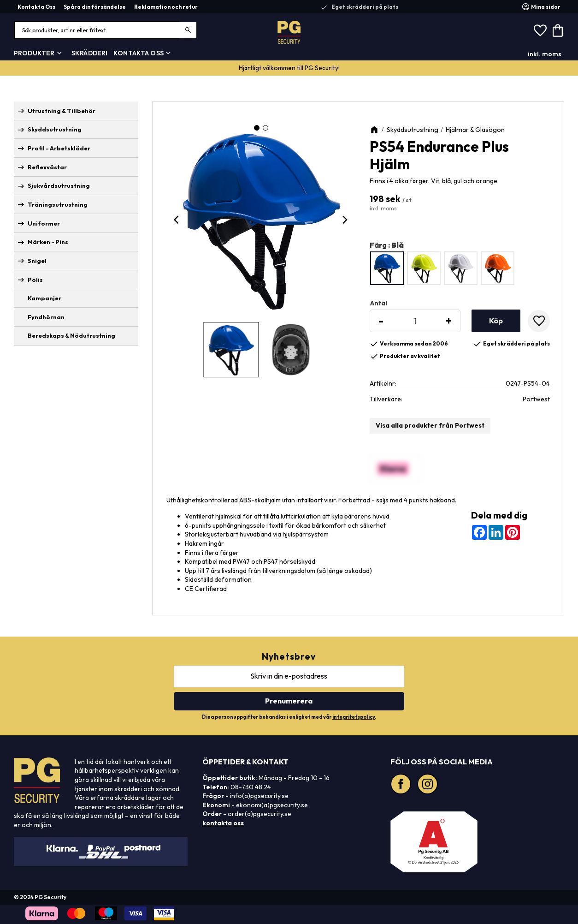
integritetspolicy (354, 717)
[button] (540, 30)
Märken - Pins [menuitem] (48, 242)
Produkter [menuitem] (34, 53)
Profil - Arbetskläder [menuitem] (59, 148)
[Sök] (188, 30)
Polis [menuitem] (35, 280)
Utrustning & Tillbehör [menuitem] (62, 111)
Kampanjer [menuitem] (44, 298)
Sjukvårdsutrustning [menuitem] (59, 185)
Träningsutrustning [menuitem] (58, 204)
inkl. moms (545, 54)
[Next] (345, 220)
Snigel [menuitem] (37, 261)
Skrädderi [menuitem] (89, 53)
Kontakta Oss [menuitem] (36, 7)
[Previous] (177, 220)
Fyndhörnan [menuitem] (46, 317)
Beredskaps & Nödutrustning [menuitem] (71, 335)
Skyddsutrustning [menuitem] (55, 129)
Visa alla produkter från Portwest (430, 425)
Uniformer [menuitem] (44, 223)
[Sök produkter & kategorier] (106, 30)
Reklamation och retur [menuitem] (166, 7)
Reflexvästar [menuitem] (47, 167)
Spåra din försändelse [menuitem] (95, 7)
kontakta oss (223, 823)
